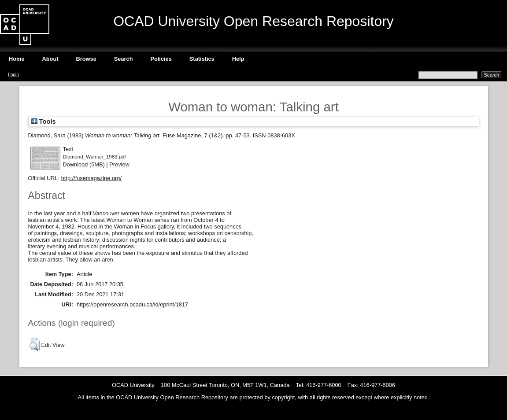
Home (17, 59)
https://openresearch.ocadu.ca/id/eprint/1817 (132, 304)
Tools (44, 122)
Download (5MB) (84, 164)
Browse (86, 59)
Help (238, 59)
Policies (161, 59)
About (50, 59)
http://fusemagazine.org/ (91, 178)
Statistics (202, 59)
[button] (35, 344)
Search (124, 59)
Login (13, 75)
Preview (119, 164)
